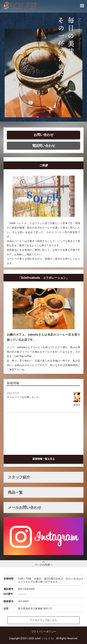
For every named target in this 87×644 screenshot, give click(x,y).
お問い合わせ (44, 135)
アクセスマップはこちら (43, 620)
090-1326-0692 (26, 589)
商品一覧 (15, 492)
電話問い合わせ (44, 146)
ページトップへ (44, 564)
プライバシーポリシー (44, 632)
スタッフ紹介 (19, 477)
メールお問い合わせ (25, 507)
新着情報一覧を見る (44, 459)
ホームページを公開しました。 (24, 397)
